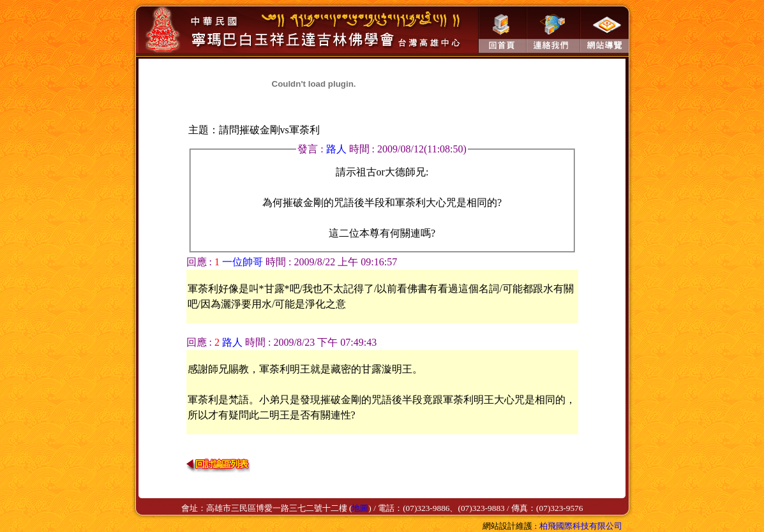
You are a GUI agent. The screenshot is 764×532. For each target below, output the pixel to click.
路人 (338, 149)
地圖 (360, 508)
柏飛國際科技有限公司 (581, 526)
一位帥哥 (243, 262)
